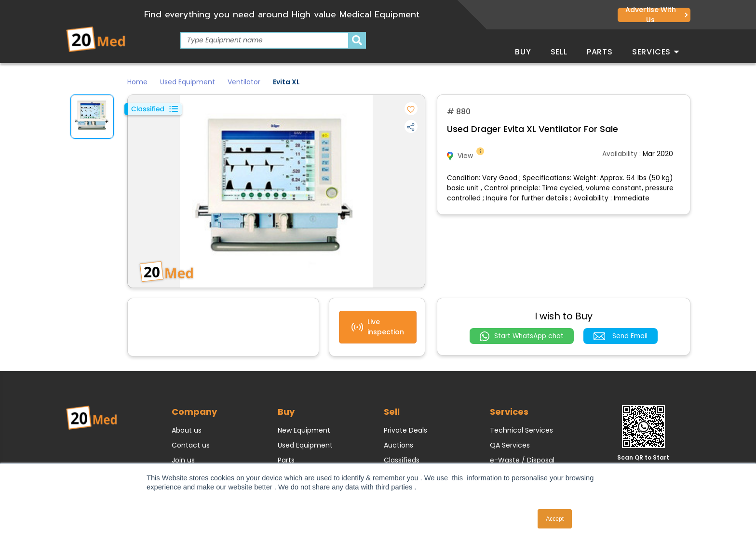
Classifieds (402, 460)
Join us (183, 460)
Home (137, 82)
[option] (92, 117)
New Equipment (304, 430)
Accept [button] (555, 519)
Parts (600, 52)
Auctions (398, 445)
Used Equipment (188, 82)
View (466, 156)
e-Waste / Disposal (522, 460)
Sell (559, 52)
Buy (523, 52)
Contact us (191, 445)
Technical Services (521, 430)
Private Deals (405, 430)
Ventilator (244, 82)
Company (194, 412)
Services (656, 52)
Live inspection (378, 327)
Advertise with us (657, 15)
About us (187, 430)
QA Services (510, 445)
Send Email (621, 336)
